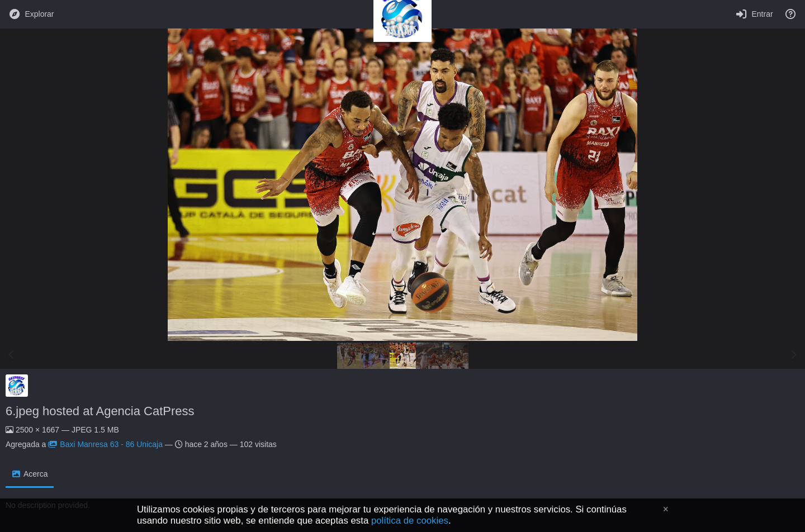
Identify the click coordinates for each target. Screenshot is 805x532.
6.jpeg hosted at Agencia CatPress (100, 411)
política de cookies (410, 521)
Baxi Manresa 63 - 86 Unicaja (105, 444)
